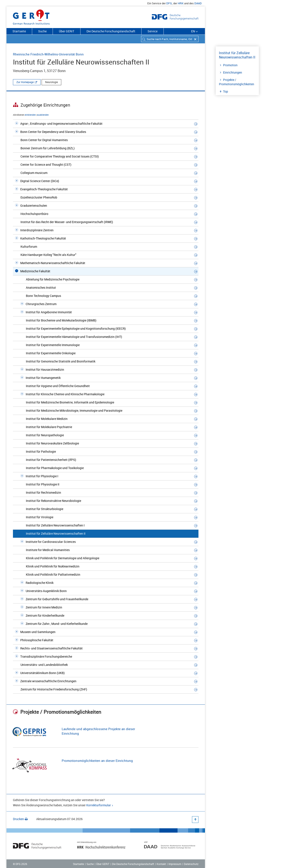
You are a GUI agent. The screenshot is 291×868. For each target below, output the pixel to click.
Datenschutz (191, 864)
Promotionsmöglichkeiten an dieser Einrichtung (97, 761)
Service (153, 31)
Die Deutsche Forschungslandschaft (111, 31)
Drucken (20, 819)
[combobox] (170, 39)
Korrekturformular (99, 805)
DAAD (198, 3)
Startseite (19, 31)
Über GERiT (67, 31)
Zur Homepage (25, 82)
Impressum (175, 864)
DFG (169, 3)
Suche (42, 31)
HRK (181, 3)
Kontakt (161, 864)
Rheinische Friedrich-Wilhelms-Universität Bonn (48, 54)
